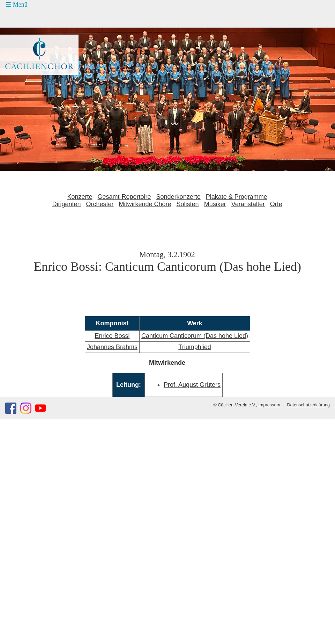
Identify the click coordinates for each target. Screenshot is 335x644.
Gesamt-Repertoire (124, 197)
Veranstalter (248, 204)
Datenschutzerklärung (308, 405)
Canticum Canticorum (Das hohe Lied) (195, 336)
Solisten (188, 204)
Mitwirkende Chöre (145, 204)
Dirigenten (66, 204)
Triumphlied (195, 347)
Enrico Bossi (112, 336)
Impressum (269, 405)
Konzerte (80, 197)
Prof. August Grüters (192, 385)
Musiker (215, 204)
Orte (276, 204)
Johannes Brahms (112, 347)
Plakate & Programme (237, 197)
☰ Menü (17, 5)
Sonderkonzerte (178, 197)
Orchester (100, 204)
